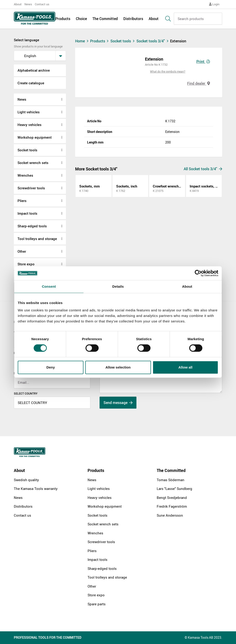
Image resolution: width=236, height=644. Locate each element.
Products (63, 19)
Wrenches (25, 175)
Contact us (42, 4)
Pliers (22, 201)
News (28, 4)
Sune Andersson (170, 515)
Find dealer (199, 83)
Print (203, 61)
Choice (81, 19)
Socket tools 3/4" (153, 41)
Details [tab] (118, 286)
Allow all (185, 367)
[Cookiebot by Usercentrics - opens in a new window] (198, 273)
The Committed (105, 19)
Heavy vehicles (29, 125)
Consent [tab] (49, 286)
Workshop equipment (35, 137)
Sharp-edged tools (32, 226)
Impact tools (27, 213)
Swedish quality (26, 480)
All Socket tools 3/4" (203, 169)
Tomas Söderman (171, 480)
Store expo (26, 264)
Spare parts (97, 604)
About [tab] (187, 286)
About (18, 4)
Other (22, 251)
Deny (51, 367)
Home (82, 41)
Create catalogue (31, 83)
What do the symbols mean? (168, 71)
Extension (178, 41)
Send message (118, 403)
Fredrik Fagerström (172, 506)
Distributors (133, 19)
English (27, 56)
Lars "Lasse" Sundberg (174, 489)
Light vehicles (29, 112)
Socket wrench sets (33, 163)
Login (214, 4)
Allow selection (118, 367)
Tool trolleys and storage (37, 239)
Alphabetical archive (34, 70)
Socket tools (27, 150)
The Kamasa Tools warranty (36, 489)
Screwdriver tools (31, 188)
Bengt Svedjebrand (172, 498)
